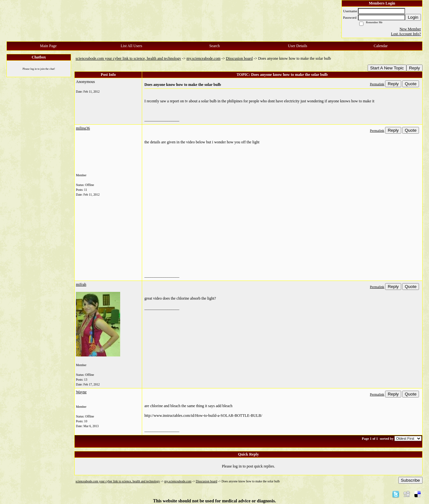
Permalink (377, 84)
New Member (410, 29)
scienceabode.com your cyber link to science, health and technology (128, 58)
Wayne (81, 392)
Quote (411, 84)
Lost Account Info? (406, 34)
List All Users (131, 46)
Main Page (48, 46)
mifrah (81, 284)
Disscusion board (239, 58)
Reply (414, 68)
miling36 (83, 128)
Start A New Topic (387, 68)
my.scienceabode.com (203, 58)
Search (215, 46)
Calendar (381, 46)
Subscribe (410, 480)
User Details (298, 46)
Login (413, 17)
